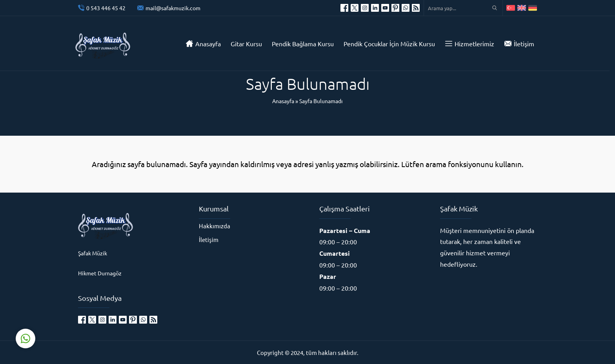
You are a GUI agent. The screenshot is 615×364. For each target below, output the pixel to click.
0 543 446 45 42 (106, 8)
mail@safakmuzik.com (173, 8)
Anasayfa (283, 101)
